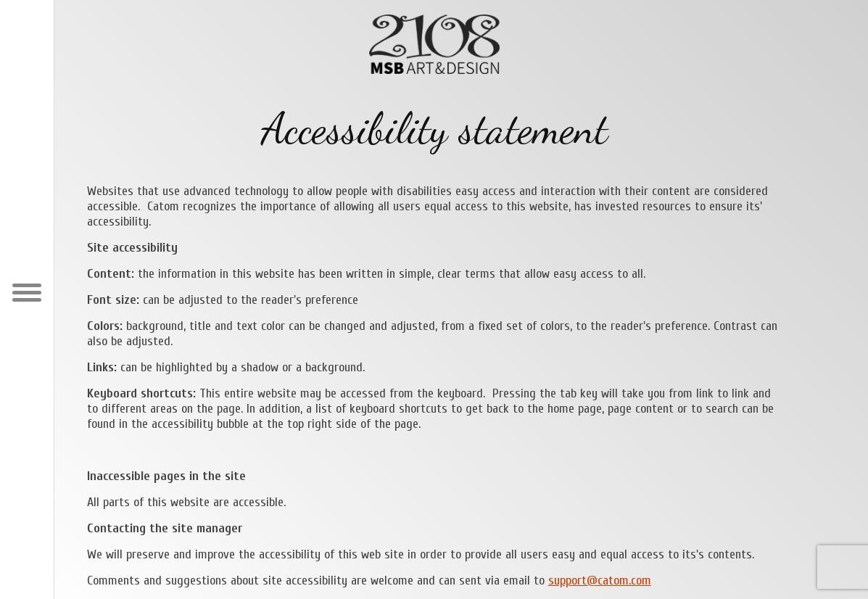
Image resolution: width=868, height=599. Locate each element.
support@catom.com (600, 581)
